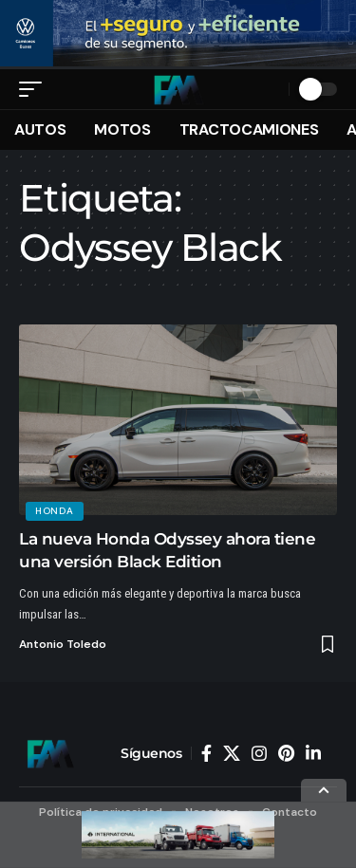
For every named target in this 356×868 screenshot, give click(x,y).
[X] (232, 754)
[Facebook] (206, 754)
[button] (35, 89)
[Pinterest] (286, 754)
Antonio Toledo (63, 644)
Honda (55, 511)
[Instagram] (259, 754)
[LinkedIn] (313, 754)
